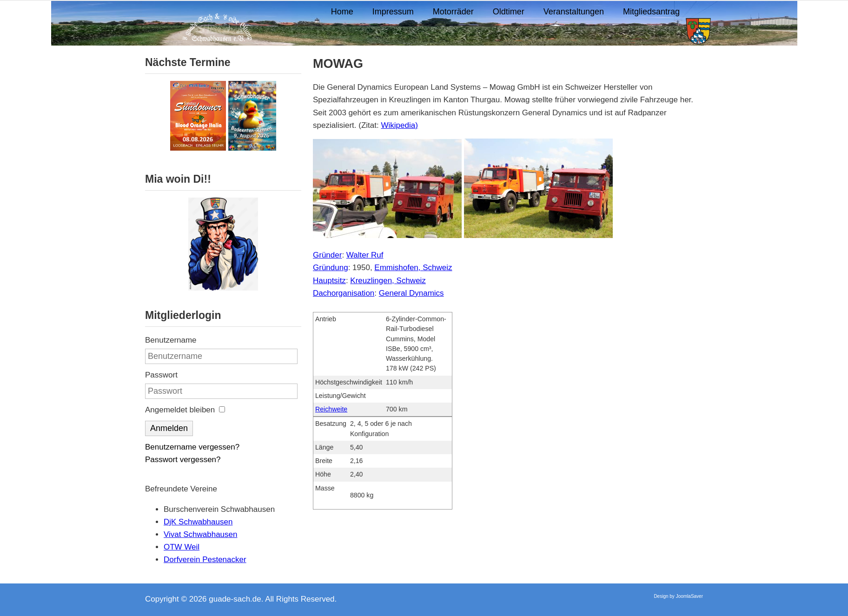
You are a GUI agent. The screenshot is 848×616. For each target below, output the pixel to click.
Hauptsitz (329, 281)
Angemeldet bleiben (180, 410)
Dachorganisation (344, 293)
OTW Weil (182, 547)
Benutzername (171, 340)
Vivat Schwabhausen (200, 534)
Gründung (331, 268)
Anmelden (169, 428)
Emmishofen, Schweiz (413, 268)
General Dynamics (411, 293)
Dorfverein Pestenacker (205, 560)
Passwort (161, 375)
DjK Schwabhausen (198, 522)
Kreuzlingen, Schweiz (388, 281)
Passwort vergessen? (183, 460)
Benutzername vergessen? (192, 447)
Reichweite (331, 409)
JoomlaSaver (689, 596)
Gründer (327, 255)
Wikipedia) (399, 125)
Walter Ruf (365, 255)
